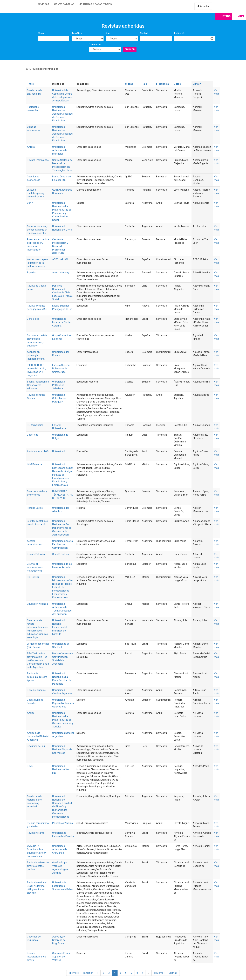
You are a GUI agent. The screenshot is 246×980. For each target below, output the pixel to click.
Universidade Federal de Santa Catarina (61, 322)
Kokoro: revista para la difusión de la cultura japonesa (38, 263)
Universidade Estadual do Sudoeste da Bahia (62, 886)
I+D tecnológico (35, 425)
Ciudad (144, 33)
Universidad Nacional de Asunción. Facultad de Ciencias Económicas (62, 114)
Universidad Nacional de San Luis (61, 769)
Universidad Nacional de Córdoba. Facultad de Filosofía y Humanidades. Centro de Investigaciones (62, 807)
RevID (30, 766)
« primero (74, 973)
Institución (180, 33)
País (108, 33)
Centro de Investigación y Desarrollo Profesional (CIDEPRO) (60, 246)
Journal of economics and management (35, 567)
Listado (226, 16)
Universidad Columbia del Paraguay (59, 398)
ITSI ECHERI (33, 577)
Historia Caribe (35, 508)
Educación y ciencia (37, 604)
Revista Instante (36, 833)
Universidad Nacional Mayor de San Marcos (62, 749)
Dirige (177, 84)
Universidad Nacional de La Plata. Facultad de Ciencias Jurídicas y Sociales (63, 720)
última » (173, 973)
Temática (77, 33)
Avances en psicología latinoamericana (36, 355)
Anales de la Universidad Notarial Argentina (38, 736)
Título (41, 33)
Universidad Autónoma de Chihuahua (60, 849)
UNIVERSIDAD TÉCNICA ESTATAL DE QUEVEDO (62, 495)
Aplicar (130, 50)
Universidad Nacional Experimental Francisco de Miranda (59, 627)
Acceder (203, 6)
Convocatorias (64, 4)
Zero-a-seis (33, 319)
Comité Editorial (61, 554)
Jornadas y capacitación (96, 4)
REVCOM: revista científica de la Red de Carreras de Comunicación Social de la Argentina (38, 660)
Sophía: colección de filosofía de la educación (38, 385)
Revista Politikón (36, 554)
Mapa (241, 16)
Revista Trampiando (38, 160)
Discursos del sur (36, 746)
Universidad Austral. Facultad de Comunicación (63, 544)
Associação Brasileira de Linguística (59, 940)
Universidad (59, 451)
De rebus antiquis (36, 690)
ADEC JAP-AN (60, 259)
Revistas (43, 4)
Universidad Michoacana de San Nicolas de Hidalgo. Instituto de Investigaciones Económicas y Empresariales (63, 475)
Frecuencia (95, 44)
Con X (30, 203)
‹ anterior (88, 973)
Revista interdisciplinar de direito (36, 957)
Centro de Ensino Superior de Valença (61, 957)
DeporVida (33, 435)
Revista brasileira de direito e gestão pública (38, 866)
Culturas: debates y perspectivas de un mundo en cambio (37, 230)
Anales (31, 713)
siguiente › (159, 973)
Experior (31, 273)
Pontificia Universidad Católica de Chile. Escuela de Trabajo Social (62, 293)
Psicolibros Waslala (63, 823)
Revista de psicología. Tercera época (37, 677)
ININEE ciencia (34, 464)
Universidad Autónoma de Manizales (60, 150)
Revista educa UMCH (38, 451)
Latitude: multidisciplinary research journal (36, 193)
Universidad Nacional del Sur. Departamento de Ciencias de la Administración (62, 528)
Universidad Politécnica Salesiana (59, 385)
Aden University (61, 273)
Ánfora (31, 147)
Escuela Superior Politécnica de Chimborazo (61, 369)
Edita (197, 84)
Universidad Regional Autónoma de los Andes (63, 703)
